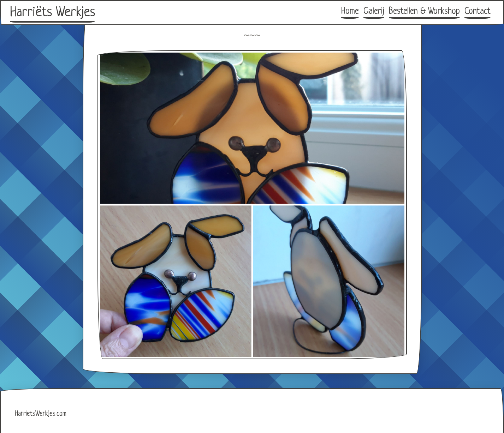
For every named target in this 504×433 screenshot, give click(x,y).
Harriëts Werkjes (52, 13)
